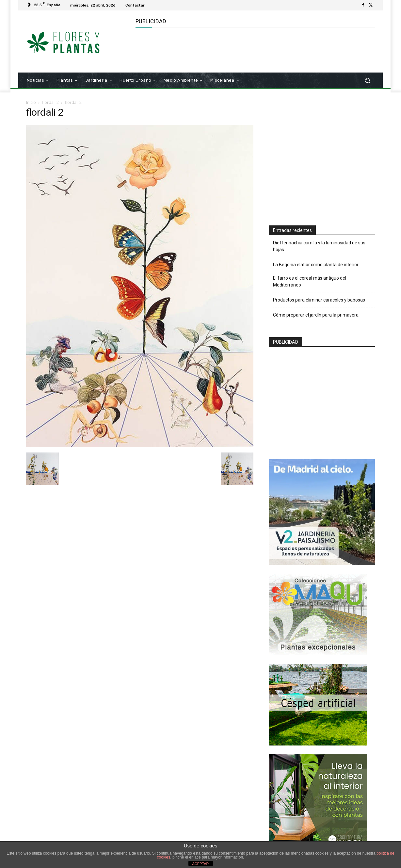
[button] (367, 81)
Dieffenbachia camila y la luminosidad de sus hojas (319, 246)
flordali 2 (50, 102)
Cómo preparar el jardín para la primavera (316, 315)
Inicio (31, 102)
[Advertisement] (254, 49)
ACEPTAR (200, 864)
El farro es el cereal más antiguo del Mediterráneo (310, 281)
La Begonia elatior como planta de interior (316, 265)
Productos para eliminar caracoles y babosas (319, 300)
